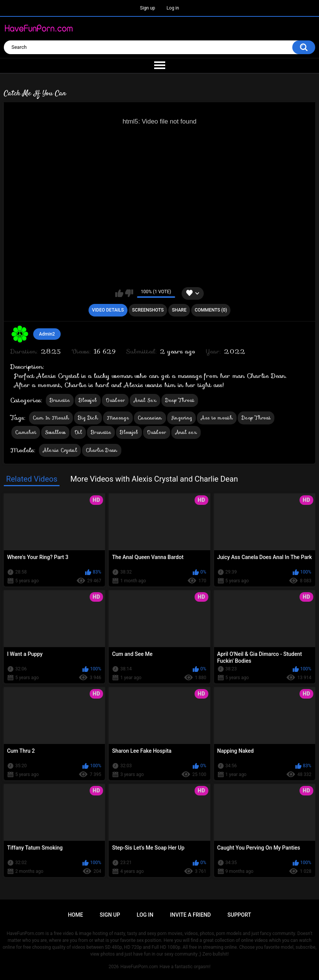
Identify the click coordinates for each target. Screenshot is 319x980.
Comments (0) (211, 310)
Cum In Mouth (51, 418)
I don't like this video (129, 293)
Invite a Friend (191, 915)
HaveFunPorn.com (139, 967)
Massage (118, 418)
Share (179, 310)
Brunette (60, 400)
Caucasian (150, 418)
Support (239, 915)
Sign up (148, 8)
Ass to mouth (217, 418)
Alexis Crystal (60, 450)
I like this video (119, 293)
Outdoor (115, 400)
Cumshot (26, 432)
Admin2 (47, 334)
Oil (78, 432)
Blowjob (88, 400)
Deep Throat (180, 400)
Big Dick (88, 418)
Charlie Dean (102, 450)
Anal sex (186, 432)
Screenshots (148, 310)
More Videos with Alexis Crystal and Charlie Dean (154, 479)
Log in (173, 8)
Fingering (182, 418)
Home (76, 915)
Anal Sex (145, 400)
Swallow (55, 432)
